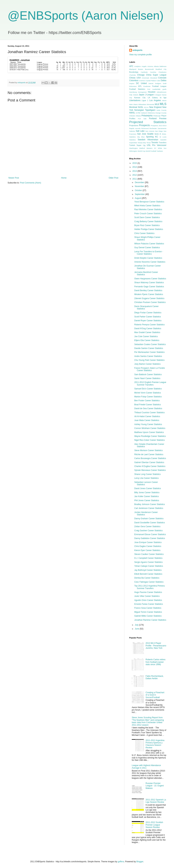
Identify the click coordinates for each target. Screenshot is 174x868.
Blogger (140, 862)
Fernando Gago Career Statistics (149, 287)
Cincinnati (145, 78)
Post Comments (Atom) (30, 183)
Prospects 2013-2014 (159, 126)
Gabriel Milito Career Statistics (148, 616)
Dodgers (158, 83)
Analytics (138, 66)
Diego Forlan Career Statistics (148, 313)
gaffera (121, 862)
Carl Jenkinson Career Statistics (149, 508)
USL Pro (151, 145)
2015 (135, 163)
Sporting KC (152, 137)
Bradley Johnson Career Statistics (150, 504)
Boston (141, 69)
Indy (131, 95)
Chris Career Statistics (144, 233)
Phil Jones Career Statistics (147, 500)
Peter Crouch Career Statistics (148, 214)
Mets (131, 104)
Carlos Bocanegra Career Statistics (150, 458)
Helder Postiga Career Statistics (149, 229)
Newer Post (14, 178)
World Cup (141, 151)
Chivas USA (135, 78)
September (140, 194)
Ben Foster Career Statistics (147, 401)
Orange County (161, 113)
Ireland (136, 95)
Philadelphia (147, 116)
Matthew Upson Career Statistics (149, 432)
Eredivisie (147, 86)
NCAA (146, 107)
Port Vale (142, 119)
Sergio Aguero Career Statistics (148, 562)
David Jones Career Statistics (148, 488)
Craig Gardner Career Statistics (148, 531)
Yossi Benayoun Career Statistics (149, 202)
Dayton (132, 83)
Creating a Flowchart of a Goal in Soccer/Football (155, 695)
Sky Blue (141, 137)
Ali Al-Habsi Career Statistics (147, 416)
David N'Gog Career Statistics (148, 329)
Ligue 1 (145, 100)
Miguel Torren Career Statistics (148, 612)
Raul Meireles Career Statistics (148, 209)
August (138, 198)
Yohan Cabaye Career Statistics (149, 566)
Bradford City (161, 69)
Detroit (151, 83)
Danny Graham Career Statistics (149, 519)
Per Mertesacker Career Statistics (149, 352)
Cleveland (154, 78)
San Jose (142, 134)
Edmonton (133, 86)
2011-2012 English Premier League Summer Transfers (150, 383)
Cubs (158, 81)
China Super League (156, 75)
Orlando (132, 116)
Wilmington (133, 151)
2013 (135, 171)
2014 (135, 167)
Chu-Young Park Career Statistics (149, 360)
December (140, 182)
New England (155, 107)
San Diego (159, 131)
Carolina (153, 72)
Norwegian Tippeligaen (145, 110)
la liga (163, 98)
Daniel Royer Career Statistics (148, 321)
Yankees (160, 151)
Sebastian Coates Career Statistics (150, 344)
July (137, 625)
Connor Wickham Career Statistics (150, 428)
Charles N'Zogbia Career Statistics (150, 466)
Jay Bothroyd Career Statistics (148, 570)
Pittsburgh (157, 116)
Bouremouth (149, 69)
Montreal (133, 107)
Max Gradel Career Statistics (147, 332)
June (137, 629)
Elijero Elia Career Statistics (147, 340)
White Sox (162, 148)
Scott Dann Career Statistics (147, 217)
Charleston (163, 72)
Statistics (132, 140)
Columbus (134, 80)
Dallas (164, 80)
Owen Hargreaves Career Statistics (150, 279)
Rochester (153, 128)
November (140, 186)
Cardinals (144, 72)
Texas (149, 143)
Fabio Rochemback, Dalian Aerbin (155, 677)
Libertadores (135, 100)
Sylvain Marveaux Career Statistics (150, 470)
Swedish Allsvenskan (148, 140)
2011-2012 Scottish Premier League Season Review (154, 825)
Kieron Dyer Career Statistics (147, 550)
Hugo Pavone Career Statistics (148, 592)
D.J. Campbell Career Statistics (148, 558)
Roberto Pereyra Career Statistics (149, 325)
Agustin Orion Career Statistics (148, 600)
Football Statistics (137, 89)
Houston (152, 92)
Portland (153, 119)
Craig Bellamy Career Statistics (148, 221)
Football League (159, 86)
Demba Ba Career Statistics (147, 578)
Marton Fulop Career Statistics (148, 397)
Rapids (132, 128)
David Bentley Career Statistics (148, 290)
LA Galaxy (153, 98)
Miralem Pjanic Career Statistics (149, 294)
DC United (141, 83)
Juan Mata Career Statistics (147, 420)
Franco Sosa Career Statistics (148, 608)
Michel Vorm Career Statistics (148, 393)
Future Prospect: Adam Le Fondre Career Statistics (150, 369)
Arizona (150, 66)
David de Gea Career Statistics (148, 408)
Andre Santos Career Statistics (148, 356)
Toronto (155, 143)
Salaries (132, 131)
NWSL (132, 113)
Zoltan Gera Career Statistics (147, 526)
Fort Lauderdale (154, 89)
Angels (144, 66)
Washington (133, 148)
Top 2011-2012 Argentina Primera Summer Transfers (149, 587)
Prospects (144, 125)
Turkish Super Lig (137, 145)
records (138, 128)
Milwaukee (142, 104)
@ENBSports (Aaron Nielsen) (86, 16)
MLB (157, 104)
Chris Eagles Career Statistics (148, 546)
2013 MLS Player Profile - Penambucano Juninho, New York (156, 646)
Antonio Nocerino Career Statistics (150, 262)
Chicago (141, 75)
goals (164, 89)
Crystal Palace (151, 81)
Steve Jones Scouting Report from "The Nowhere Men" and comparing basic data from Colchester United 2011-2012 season (148, 721)
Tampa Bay (142, 143)
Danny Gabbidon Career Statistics (150, 538)
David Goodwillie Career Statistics (150, 523)
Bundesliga (134, 72)
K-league (158, 95)
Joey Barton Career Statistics (147, 364)
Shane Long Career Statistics (147, 474)
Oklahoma (151, 113)
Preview (163, 119)
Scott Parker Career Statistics (148, 317)
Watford (142, 148)
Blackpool (133, 69)
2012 (135, 175)
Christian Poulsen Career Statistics (150, 302)
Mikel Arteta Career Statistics (147, 206)
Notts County (161, 110)
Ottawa (138, 116)
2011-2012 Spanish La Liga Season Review (156, 801)
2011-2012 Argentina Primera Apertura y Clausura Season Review (155, 744)
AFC (131, 66)
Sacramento (162, 128)
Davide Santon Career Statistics (149, 348)
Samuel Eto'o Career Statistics (148, 389)
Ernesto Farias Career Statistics (149, 604)
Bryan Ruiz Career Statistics (147, 225)
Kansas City (140, 98)
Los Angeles (155, 100)
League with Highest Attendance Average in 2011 (146, 767)
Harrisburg (133, 92)
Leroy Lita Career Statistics (146, 478)
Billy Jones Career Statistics (147, 492)
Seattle (150, 134)
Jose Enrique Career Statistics (148, 542)
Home (64, 178)
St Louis (163, 137)
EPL (140, 86)
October (139, 190)
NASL (140, 107)
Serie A (158, 134)
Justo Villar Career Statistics (147, 596)
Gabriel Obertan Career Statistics (149, 462)
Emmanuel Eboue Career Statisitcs (150, 534)
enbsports (138, 50)
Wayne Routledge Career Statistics (150, 436)
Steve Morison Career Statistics (148, 450)
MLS (163, 104)
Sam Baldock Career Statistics (148, 374)
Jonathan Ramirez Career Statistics (150, 620)
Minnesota (150, 104)
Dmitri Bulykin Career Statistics (148, 258)
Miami (136, 104)
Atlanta (156, 66)
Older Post (113, 178)
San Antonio (150, 131)
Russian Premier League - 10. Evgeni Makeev (155, 786)
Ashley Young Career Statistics (148, 424)
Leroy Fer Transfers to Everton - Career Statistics (149, 253)
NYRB (138, 113)
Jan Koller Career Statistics (147, 496)
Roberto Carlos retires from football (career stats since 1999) (156, 662)
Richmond (145, 128)
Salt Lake (140, 131)
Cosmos (142, 81)
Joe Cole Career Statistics (146, 336)
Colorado (162, 78)
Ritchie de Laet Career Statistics (149, 454)
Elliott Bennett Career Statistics (148, 574)
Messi (164, 101)
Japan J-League (146, 95)
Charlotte (133, 75)
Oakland (144, 113)
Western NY (151, 148)
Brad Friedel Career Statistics (148, 405)
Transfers (163, 143)
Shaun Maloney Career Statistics (149, 283)
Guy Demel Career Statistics (147, 248)
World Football (151, 151)
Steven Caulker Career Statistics (149, 554)
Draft (165, 83)
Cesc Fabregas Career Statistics (149, 582)
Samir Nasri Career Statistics (147, 378)
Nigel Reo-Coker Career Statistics (150, 440)
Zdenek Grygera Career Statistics (149, 298)
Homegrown (142, 92)
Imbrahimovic (162, 92)
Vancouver (162, 145)
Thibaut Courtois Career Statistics (149, 413)
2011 (135, 179)
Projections (134, 125)
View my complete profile (140, 55)
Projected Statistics (148, 122)
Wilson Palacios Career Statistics (149, 244)
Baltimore (163, 66)
